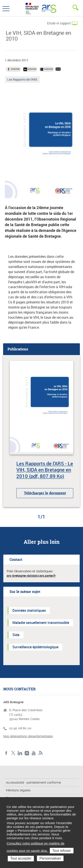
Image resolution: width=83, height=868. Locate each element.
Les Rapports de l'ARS (22, 80)
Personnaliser (50, 858)
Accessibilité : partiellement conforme (33, 783)
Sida (16, 635)
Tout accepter (21, 858)
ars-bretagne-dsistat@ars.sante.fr (31, 576)
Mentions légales (18, 790)
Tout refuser (62, 851)
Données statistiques (29, 610)
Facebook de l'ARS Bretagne (6, 753)
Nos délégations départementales (28, 736)
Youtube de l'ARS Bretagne (34, 753)
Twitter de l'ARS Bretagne (13, 753)
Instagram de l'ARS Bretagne (27, 753)
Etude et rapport (59, 23)
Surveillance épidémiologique (35, 647)
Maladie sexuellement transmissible (41, 623)
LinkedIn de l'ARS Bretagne (20, 753)
